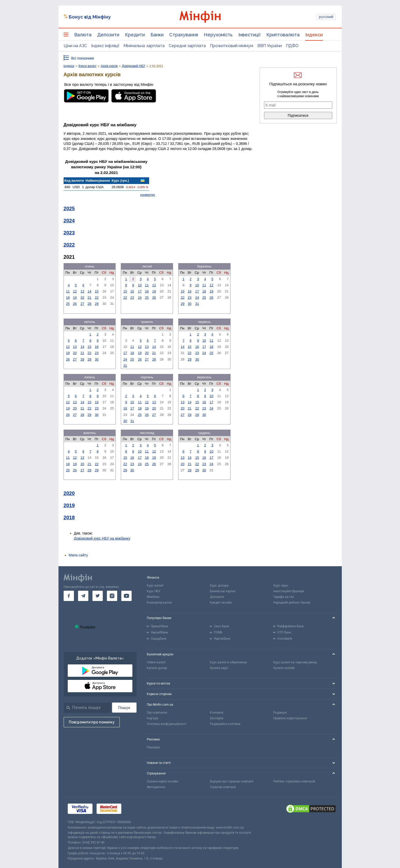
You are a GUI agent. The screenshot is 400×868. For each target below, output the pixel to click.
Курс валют (155, 586)
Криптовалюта (283, 35)
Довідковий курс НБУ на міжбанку (102, 538)
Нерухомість (218, 35)
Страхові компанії (223, 787)
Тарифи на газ (284, 597)
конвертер (148, 195)
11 (68, 291)
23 (132, 298)
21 (89, 298)
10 (140, 285)
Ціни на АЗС (75, 46)
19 (75, 298)
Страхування (184, 35)
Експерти (217, 718)
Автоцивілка (156, 787)
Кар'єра (152, 718)
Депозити (108, 35)
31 (197, 304)
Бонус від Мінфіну (90, 17)
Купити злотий (284, 668)
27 (82, 304)
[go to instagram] (112, 596)
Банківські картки (223, 591)
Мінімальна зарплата (144, 46)
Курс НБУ (154, 591)
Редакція (280, 713)
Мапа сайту (78, 555)
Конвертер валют (159, 603)
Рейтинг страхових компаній (294, 781)
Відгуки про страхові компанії (232, 781)
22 (97, 298)
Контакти (217, 713)
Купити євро (219, 668)
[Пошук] (124, 708)
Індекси (314, 35)
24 (140, 298)
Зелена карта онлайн (163, 781)
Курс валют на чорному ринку (295, 662)
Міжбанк (153, 597)
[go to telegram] (83, 596)
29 (97, 304)
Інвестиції (249, 35)
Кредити (135, 35)
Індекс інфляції (105, 46)
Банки (157, 35)
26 (75, 304)
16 (132, 291)
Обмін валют (156, 662)
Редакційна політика (225, 724)
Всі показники (83, 58)
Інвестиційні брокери (289, 591)
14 (89, 291)
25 (68, 304)
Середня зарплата (187, 46)
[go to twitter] (98, 596)
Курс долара (219, 586)
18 (68, 298)
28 (89, 304)
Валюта (83, 35)
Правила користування (290, 718)
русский (326, 17)
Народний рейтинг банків (292, 603)
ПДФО (292, 46)
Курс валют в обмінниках (228, 662)
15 (97, 291)
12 (75, 291)
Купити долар (157, 668)
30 (190, 304)
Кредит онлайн (221, 603)
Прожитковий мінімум (232, 46)
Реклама (153, 747)
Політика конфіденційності (167, 724)
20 (82, 298)
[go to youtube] (126, 596)
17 (140, 291)
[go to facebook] (69, 596)
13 (82, 291)
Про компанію (157, 713)
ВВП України (270, 46)
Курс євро (281, 586)
